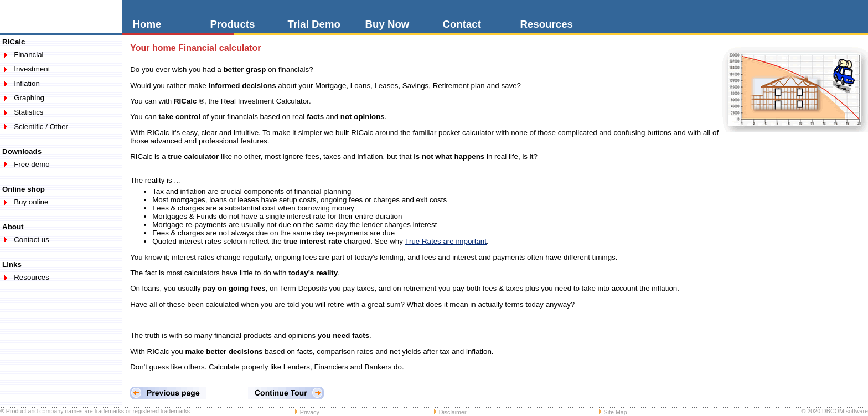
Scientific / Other (41, 127)
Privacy (310, 412)
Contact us (32, 240)
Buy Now (387, 24)
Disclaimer (453, 412)
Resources (547, 24)
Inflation (27, 83)
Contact (462, 24)
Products (233, 24)
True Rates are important (446, 241)
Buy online (31, 202)
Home (147, 24)
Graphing (29, 98)
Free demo (32, 164)
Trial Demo (314, 24)
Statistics (29, 112)
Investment (32, 69)
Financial (29, 55)
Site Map (616, 412)
